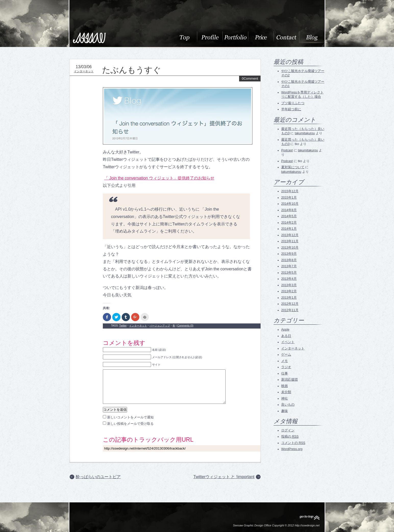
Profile (210, 37)
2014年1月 (289, 229)
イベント (288, 342)
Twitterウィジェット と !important (224, 477)
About (184, 37)
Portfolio (235, 37)
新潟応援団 (290, 380)
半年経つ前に (291, 109)
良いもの (288, 405)
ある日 (286, 336)
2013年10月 (290, 248)
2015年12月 (290, 191)
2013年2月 (289, 291)
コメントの (293, 443)
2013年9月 (289, 254)
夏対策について (293, 167)
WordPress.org (292, 449)
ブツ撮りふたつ (293, 103)
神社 (285, 398)
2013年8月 (289, 260)
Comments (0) (185, 326)
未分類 (286, 392)
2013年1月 (289, 298)
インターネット (84, 71)
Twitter (123, 326)
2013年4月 (289, 279)
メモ (285, 361)
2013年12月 (290, 235)
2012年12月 (290, 304)
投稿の (290, 437)
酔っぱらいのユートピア (98, 477)
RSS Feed (290, 462)
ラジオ (286, 367)
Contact (286, 37)
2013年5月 (289, 273)
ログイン (288, 430)
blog (312, 37)
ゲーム (286, 355)
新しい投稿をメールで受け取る (130, 424)
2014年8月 (289, 210)
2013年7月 (289, 266)
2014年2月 (289, 223)
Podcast (287, 150)
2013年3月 (289, 285)
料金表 (261, 37)
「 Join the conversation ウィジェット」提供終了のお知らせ (159, 178)
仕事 (285, 373)
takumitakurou (305, 133)
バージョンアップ (160, 326)
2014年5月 (289, 216)
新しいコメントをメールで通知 (130, 417)
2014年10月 (290, 204)
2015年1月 (289, 198)
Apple (285, 330)
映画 (285, 386)
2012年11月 (290, 310)
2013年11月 (290, 241)
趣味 (285, 411)
